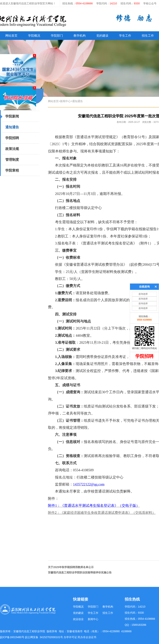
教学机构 (80, 36)
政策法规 (12, 149)
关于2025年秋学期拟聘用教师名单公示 (71, 567)
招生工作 (108, 613)
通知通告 (12, 127)
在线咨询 (144, 241)
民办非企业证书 (87, 637)
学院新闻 (12, 116)
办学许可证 (70, 637)
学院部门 (57, 36)
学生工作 (125, 36)
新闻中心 (65, 101)
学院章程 (12, 170)
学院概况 (34, 36)
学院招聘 (12, 138)
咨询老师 (143, 248)
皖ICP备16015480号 (13, 637)
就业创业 (78, 619)
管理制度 (12, 160)
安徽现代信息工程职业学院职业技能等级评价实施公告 (80, 572)
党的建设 (102, 36)
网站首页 (11, 36)
